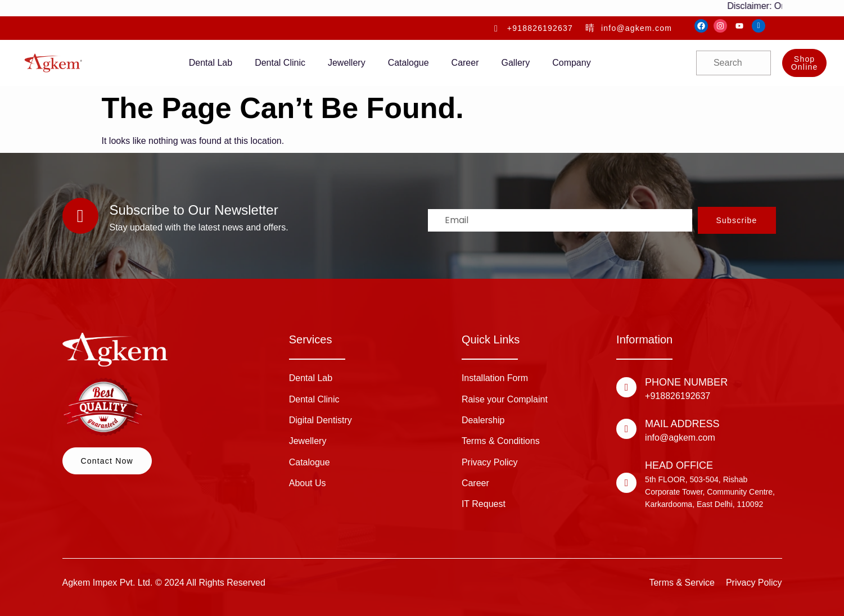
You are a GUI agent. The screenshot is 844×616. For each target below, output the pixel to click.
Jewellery (347, 63)
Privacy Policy (754, 583)
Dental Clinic (280, 63)
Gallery (515, 63)
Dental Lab (211, 63)
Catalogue (409, 63)
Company (571, 63)
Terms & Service (681, 583)
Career (465, 63)
